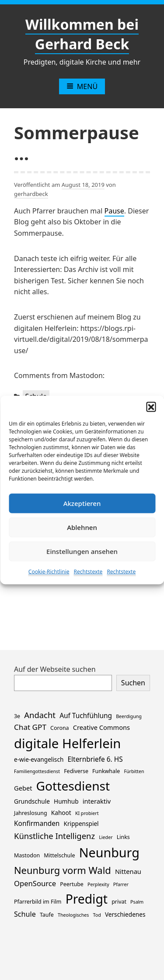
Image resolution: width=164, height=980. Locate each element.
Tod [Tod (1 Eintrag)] (97, 915)
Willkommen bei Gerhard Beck (82, 34)
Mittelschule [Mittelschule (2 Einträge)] (59, 855)
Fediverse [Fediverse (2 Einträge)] (76, 771)
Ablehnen (82, 527)
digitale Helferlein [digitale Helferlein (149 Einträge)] (67, 743)
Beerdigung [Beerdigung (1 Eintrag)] (129, 716)
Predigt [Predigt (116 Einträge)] (87, 899)
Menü (82, 86)
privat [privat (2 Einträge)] (119, 902)
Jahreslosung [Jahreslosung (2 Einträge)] (31, 813)
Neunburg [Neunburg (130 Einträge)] (109, 852)
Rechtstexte (88, 571)
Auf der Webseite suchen (55, 669)
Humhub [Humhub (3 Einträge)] (66, 801)
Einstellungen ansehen (82, 551)
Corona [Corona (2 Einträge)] (59, 728)
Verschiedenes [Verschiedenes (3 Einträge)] (125, 914)
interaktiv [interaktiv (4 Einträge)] (97, 801)
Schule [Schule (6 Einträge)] (25, 914)
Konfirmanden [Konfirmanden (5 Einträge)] (37, 824)
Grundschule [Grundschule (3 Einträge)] (32, 801)
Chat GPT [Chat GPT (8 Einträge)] (30, 727)
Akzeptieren (82, 503)
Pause (114, 211)
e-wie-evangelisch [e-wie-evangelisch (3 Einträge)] (39, 759)
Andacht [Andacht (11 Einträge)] (40, 715)
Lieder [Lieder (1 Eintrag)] (106, 837)
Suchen (133, 683)
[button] (151, 406)
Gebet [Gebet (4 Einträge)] (23, 788)
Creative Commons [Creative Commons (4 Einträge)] (101, 727)
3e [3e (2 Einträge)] (17, 716)
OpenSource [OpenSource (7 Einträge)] (35, 883)
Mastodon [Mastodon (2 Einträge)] (27, 855)
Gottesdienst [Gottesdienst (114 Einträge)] (73, 786)
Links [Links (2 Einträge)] (123, 837)
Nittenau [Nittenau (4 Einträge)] (128, 871)
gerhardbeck (31, 194)
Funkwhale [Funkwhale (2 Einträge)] (106, 771)
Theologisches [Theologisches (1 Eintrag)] (73, 915)
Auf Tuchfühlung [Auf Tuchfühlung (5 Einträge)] (86, 716)
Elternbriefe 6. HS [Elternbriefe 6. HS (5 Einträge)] (95, 759)
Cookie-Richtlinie (49, 571)
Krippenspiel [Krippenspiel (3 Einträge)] (81, 824)
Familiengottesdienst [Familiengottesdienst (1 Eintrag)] (37, 771)
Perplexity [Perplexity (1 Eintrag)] (98, 884)
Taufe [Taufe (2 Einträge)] (47, 915)
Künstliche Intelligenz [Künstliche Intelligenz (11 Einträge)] (54, 836)
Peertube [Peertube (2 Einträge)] (72, 884)
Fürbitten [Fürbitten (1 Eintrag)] (134, 771)
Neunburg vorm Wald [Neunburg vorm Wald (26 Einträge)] (63, 870)
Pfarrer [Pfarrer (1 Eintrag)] (121, 884)
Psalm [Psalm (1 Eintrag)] (137, 902)
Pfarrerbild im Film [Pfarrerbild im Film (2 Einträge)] (38, 902)
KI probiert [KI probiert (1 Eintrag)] (87, 813)
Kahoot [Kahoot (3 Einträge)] (61, 813)
